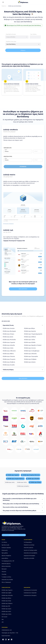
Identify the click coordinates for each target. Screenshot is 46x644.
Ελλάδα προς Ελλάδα (30, 342)
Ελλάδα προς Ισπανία (30, 362)
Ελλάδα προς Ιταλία (8, 348)
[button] (23, 325)
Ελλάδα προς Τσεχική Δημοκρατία (33, 334)
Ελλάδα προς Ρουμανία (9, 359)
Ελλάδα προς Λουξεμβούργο (32, 351)
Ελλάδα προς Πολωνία (9, 356)
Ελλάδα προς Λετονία (30, 348)
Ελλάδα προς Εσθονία (30, 337)
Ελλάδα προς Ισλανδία (9, 345)
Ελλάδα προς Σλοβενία (9, 362)
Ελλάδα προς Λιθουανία (9, 351)
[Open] (39, 44)
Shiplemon (4, 6)
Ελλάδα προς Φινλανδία (9, 340)
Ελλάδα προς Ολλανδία (30, 354)
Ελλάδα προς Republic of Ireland (33, 345)
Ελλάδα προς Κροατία (30, 331)
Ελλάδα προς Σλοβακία (30, 359)
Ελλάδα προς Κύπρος (8, 334)
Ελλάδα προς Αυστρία (9, 328)
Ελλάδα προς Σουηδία (9, 365)
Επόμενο (23, 50)
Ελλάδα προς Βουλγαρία (9, 331)
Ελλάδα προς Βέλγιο (30, 328)
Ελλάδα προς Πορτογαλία (31, 356)
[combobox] (17, 37)
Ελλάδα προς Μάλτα (8, 354)
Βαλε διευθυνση (23, 289)
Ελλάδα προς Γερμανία (9, 342)
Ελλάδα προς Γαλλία (30, 340)
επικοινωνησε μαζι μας (14, 535)
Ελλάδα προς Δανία (8, 337)
